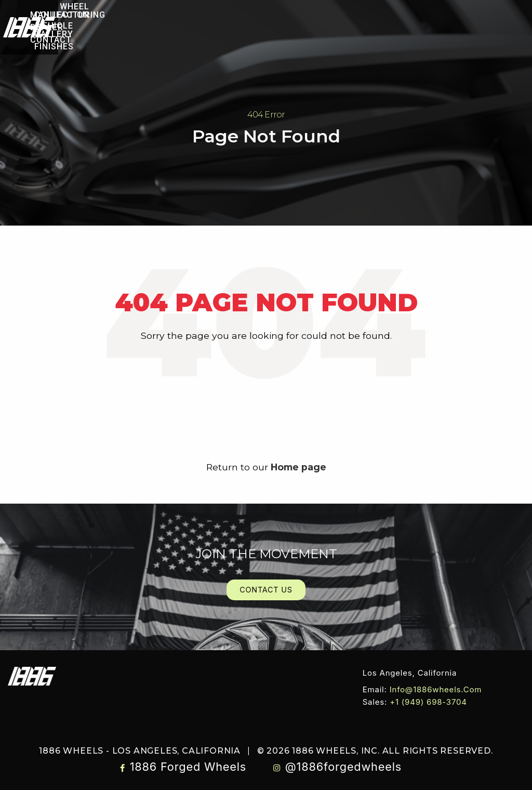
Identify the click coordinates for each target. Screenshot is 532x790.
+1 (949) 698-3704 (428, 702)
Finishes (221, 34)
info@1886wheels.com (436, 689)
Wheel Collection (108, 21)
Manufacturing (329, 27)
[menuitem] (103, 21)
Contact (445, 27)
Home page (298, 467)
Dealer (395, 27)
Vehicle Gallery (202, 21)
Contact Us (266, 590)
